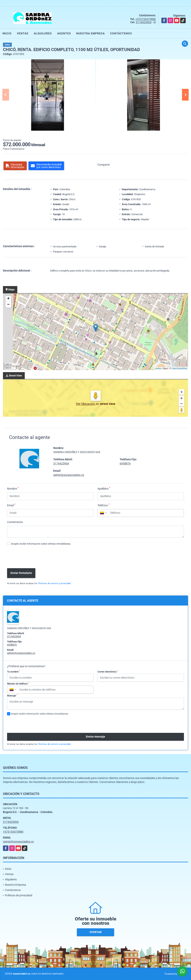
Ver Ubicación (86, 404)
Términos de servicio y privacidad (54, 583)
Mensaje (12, 696)
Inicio (7, 33)
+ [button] (8, 299)
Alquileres (43, 33)
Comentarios (15, 522)
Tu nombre (13, 672)
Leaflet (158, 368)
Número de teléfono (18, 684)
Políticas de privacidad (19, 895)
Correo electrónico (108, 672)
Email (11, 505)
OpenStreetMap (179, 368)
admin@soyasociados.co (69, 475)
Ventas (23, 33)
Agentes (64, 33)
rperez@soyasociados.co (18, 841)
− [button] (8, 305)
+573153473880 (146, 19)
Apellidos (104, 488)
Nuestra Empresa (90, 33)
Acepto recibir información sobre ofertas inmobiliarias (41, 544)
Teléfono (103, 505)
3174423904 (144, 22)
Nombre (13, 488)
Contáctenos (121, 33)
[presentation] (35, 557)
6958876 (125, 463)
